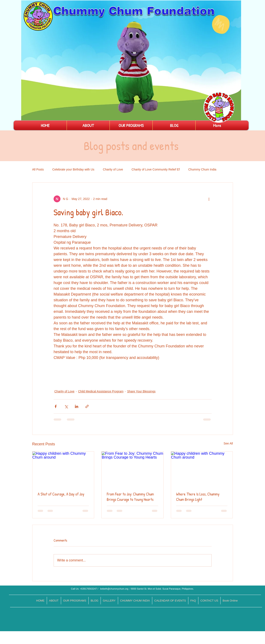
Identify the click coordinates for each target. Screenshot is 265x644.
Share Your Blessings (141, 391)
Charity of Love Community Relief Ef (156, 169)
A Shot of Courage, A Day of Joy (61, 494)
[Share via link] (87, 406)
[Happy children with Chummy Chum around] (63, 469)
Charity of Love (113, 169)
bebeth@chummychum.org (114, 589)
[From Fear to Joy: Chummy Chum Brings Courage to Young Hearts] (132, 469)
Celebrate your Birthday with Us (73, 169)
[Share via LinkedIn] (77, 406)
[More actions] (209, 199)
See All (228, 443)
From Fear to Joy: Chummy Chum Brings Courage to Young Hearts (130, 497)
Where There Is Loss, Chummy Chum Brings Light (198, 497)
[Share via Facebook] (56, 406)
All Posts (38, 169)
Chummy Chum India (202, 169)
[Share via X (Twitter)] (66, 406)
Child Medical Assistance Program (101, 391)
